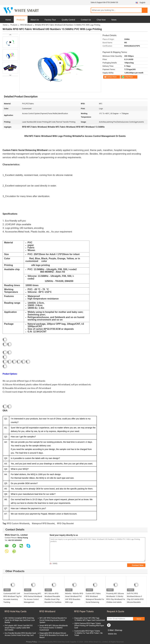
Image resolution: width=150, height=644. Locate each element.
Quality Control (68, 20)
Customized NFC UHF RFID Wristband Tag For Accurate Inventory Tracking (13, 598)
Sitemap (118, 630)
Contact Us (86, 20)
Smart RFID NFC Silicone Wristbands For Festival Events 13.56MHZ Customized (54, 628)
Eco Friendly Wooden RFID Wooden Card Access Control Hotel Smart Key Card (20, 634)
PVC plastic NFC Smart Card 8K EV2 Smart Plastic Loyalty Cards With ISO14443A (19, 628)
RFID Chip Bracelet (65, 523)
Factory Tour (50, 20)
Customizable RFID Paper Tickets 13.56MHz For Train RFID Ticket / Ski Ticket (88, 633)
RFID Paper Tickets (84, 611)
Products (21, 20)
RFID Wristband (26, 25)
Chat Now (101, 20)
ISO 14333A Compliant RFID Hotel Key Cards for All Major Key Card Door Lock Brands (20, 620)
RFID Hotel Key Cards (16, 611)
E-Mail (111, 630)
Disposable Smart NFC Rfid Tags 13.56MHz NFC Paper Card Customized (90, 619)
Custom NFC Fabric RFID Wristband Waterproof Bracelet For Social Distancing (95, 598)
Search (145, 10)
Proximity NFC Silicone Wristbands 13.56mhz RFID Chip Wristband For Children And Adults (116, 598)
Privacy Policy (31, 642)
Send (139, 619)
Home (8, 20)
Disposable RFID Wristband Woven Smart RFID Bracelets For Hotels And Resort (54, 635)
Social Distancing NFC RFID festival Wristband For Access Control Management (33, 598)
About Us (35, 20)
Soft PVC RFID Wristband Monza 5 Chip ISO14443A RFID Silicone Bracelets (135, 598)
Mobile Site (112, 634)
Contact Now (112, 77)
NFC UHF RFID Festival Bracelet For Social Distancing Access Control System (53, 620)
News (114, 20)
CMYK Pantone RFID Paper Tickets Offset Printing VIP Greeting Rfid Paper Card (89, 626)
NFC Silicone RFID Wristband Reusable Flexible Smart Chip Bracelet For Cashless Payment (53, 599)
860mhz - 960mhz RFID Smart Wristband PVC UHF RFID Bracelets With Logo (74, 598)
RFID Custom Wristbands (18, 523)
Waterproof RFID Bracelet (43, 523)
